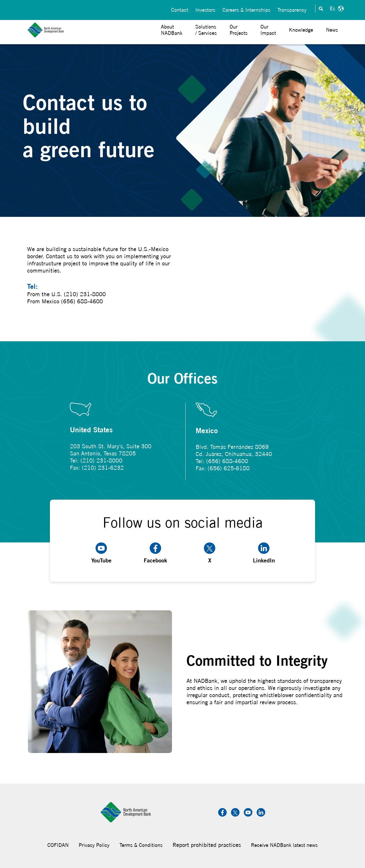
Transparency (292, 9)
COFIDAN (58, 845)
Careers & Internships (246, 9)
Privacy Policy (94, 845)
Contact (180, 9)
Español (336, 9)
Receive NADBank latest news (284, 845)
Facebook (155, 553)
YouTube (101, 553)
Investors (205, 9)
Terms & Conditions (141, 845)
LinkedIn (264, 553)
